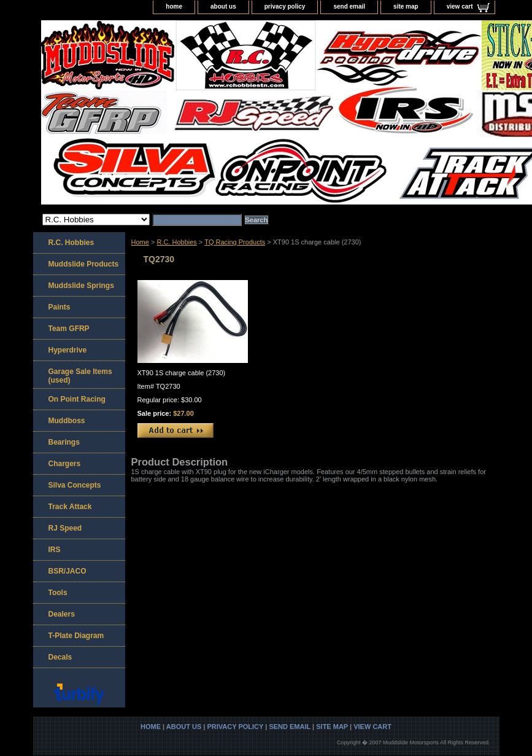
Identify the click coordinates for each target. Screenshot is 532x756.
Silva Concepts (75, 485)
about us (223, 6)
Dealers (62, 614)
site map (406, 6)
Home (140, 242)
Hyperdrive (68, 350)
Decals (60, 657)
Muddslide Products (84, 264)
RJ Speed (65, 528)
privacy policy (285, 6)
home (174, 6)
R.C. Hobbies (176, 242)
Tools (58, 593)
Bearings (64, 442)
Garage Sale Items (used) (80, 376)
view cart (460, 6)
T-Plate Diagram (76, 636)
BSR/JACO (67, 571)
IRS (55, 550)
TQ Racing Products (235, 242)
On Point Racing (77, 399)
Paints (60, 307)
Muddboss (67, 421)
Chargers (65, 464)
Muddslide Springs (81, 286)
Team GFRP (69, 329)
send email (349, 6)
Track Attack (70, 507)
